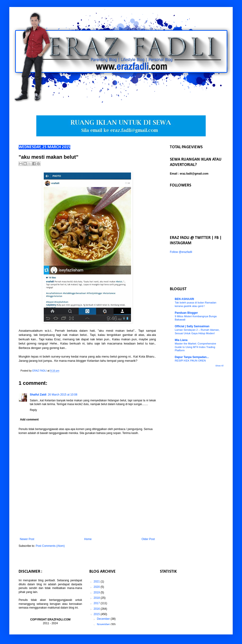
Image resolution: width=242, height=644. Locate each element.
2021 (97, 582)
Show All (219, 366)
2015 (97, 614)
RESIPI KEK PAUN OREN (190, 361)
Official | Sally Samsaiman (192, 326)
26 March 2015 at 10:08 (62, 395)
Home (88, 539)
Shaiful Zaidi (38, 395)
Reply (33, 410)
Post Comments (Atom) (50, 546)
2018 (97, 598)
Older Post (148, 539)
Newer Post (27, 539)
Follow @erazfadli (181, 252)
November (104, 624)
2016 (97, 609)
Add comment (29, 420)
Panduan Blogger (186, 313)
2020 (97, 587)
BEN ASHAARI (184, 299)
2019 (97, 592)
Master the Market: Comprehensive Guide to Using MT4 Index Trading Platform (195, 347)
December (104, 619)
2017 (97, 603)
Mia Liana (181, 340)
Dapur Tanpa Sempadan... (192, 357)
